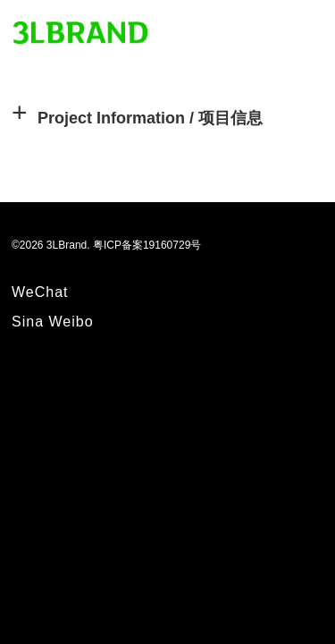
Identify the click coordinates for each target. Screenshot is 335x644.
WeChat (40, 292)
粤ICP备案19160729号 (147, 245)
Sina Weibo (53, 322)
